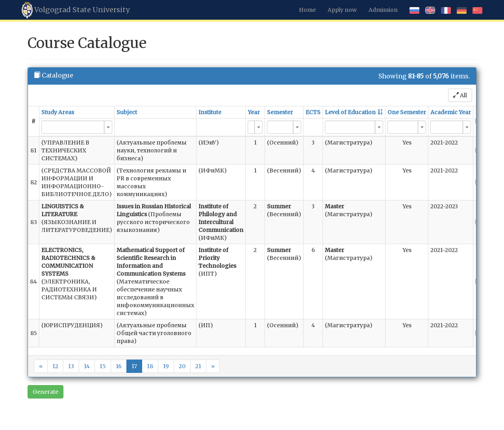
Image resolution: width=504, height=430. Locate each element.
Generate (45, 392)
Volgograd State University (76, 10)
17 (134, 366)
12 (55, 366)
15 (103, 366)
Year (254, 112)
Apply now (342, 10)
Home (307, 10)
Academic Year (451, 112)
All (460, 95)
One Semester (407, 112)
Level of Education (350, 112)
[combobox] (77, 127)
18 (150, 366)
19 (166, 366)
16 (119, 366)
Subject (127, 112)
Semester (280, 112)
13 (71, 366)
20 (182, 366)
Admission (383, 10)
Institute (210, 112)
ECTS (313, 112)
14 (87, 366)
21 (198, 366)
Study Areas (58, 112)
